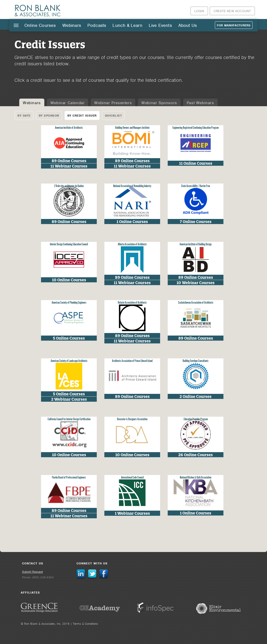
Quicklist (113, 116)
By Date (24, 116)
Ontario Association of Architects (132, 303)
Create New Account (232, 11)
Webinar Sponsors (159, 103)
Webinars (72, 25)
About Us (188, 25)
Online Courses (40, 25)
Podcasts (97, 25)
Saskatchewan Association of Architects (196, 303)
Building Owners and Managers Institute (132, 128)
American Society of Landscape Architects (69, 361)
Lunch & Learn (127, 25)
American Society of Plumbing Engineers (69, 303)
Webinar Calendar (68, 103)
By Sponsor (49, 116)
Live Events (160, 25)
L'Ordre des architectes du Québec (69, 186)
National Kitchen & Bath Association (196, 478)
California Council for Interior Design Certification (69, 419)
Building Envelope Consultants (196, 361)
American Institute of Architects (69, 128)
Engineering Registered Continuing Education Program (196, 128)
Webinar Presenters (113, 103)
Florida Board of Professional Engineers (69, 478)
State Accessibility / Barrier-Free (196, 186)
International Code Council (132, 478)
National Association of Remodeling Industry (132, 186)
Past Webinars (200, 103)
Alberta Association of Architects (132, 244)
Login (199, 11)
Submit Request (32, 572)
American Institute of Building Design (196, 244)
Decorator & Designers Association (132, 419)
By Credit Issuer (82, 116)
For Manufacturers (234, 25)
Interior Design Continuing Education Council (69, 244)
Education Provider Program (196, 419)
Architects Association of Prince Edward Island (132, 361)
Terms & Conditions (85, 624)
